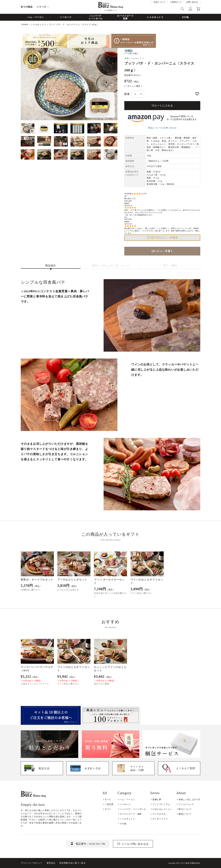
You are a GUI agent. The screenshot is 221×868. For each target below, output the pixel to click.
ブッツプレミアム (161, 804)
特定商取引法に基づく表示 (72, 863)
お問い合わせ (192, 2)
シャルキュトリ (155, 17)
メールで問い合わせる (135, 844)
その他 (185, 17)
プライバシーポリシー (32, 863)
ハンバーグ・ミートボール (133, 809)
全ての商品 (27, 7)
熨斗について (185, 809)
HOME (25, 24)
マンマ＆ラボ (159, 814)
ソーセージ (66, 17)
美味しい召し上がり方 (189, 800)
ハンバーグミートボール (95, 17)
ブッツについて (186, 804)
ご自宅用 (109, 804)
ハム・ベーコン (36, 17)
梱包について (185, 814)
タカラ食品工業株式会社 (190, 863)
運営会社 (51, 863)
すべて (108, 800)
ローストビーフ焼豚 (125, 17)
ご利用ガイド (176, 2)
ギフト (108, 809)
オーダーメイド (160, 819)
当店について (159, 2)
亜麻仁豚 (157, 800)
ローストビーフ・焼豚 (131, 814)
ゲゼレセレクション (162, 809)
